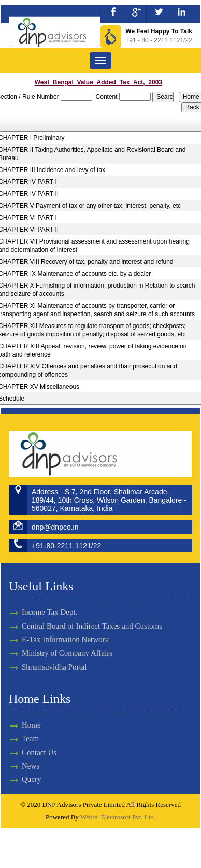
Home (22, 725)
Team (21, 738)
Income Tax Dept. (49, 603)
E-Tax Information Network (65, 630)
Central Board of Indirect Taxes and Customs (92, 617)
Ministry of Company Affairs (67, 644)
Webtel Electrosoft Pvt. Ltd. (118, 817)
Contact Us (30, 752)
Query (22, 779)
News (21, 766)
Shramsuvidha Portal (54, 658)
